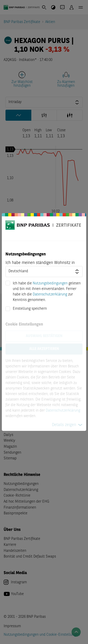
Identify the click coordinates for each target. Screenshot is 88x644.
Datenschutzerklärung (50, 295)
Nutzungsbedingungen (50, 283)
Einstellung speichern (30, 309)
